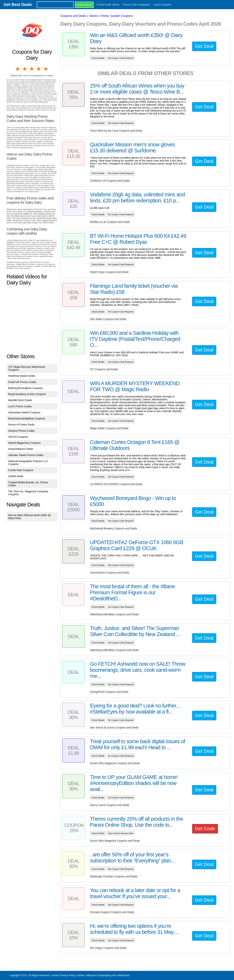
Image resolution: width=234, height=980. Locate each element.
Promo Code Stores (108, 5)
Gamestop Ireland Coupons (24, 412)
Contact (55, 975)
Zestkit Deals (16, 476)
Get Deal (204, 46)
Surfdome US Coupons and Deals (110, 181)
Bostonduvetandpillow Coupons (27, 418)
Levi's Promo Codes (20, 406)
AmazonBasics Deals (21, 449)
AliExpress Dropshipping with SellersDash (108, 975)
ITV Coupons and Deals (104, 369)
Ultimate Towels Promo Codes (26, 455)
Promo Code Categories (136, 5)
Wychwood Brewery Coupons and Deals (113, 528)
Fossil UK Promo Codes (22, 382)
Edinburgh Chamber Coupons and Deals (114, 876)
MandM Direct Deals (20, 400)
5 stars (46, 69)
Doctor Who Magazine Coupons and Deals (115, 763)
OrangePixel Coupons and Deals (109, 692)
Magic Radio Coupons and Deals (109, 428)
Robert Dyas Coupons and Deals (109, 272)
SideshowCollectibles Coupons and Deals (114, 614)
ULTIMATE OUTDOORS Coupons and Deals (116, 484)
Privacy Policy (68, 975)
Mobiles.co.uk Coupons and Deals (110, 222)
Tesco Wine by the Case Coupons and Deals (116, 131)
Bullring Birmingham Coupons (26, 388)
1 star (18, 69)
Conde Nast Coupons (21, 470)
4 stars (39, 69)
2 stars (25, 69)
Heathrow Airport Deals (22, 376)
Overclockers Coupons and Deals (110, 573)
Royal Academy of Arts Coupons (27, 394)
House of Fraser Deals (21, 425)
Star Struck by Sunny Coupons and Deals (114, 727)
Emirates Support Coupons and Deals (112, 912)
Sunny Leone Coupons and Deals (110, 805)
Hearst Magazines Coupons (24, 443)
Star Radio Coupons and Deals (108, 319)
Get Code (205, 829)
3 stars (32, 69)
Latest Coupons (162, 5)
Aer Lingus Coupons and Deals (108, 948)
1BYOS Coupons (18, 437)
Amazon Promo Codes (21, 431)
